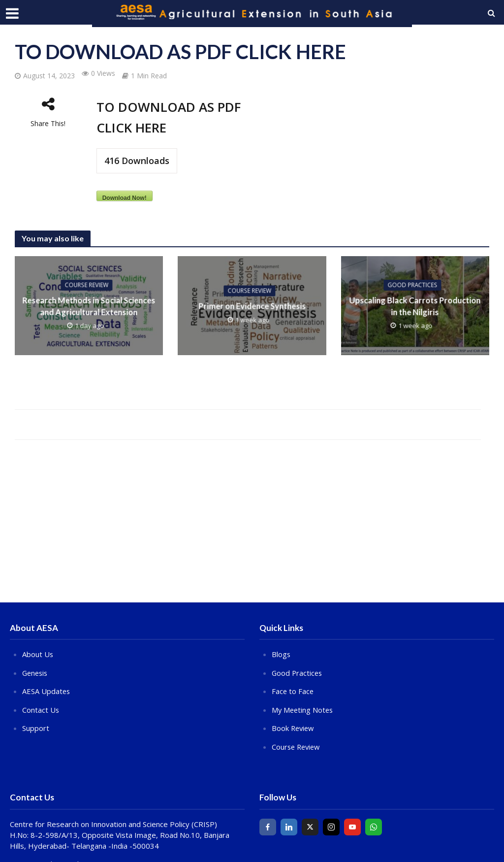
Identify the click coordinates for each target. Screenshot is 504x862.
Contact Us (41, 709)
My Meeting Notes (303, 709)
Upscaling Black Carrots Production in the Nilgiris (415, 306)
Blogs (281, 654)
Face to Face (293, 691)
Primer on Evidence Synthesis (252, 306)
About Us (38, 654)
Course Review (297, 745)
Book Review (294, 727)
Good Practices (413, 285)
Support (36, 727)
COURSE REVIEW (86, 285)
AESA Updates (47, 691)
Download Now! (125, 198)
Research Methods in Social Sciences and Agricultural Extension (89, 306)
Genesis (36, 672)
